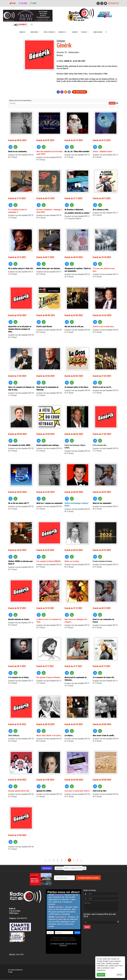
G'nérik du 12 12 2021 (73, 608)
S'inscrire (112, 103)
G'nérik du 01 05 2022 (74, 315)
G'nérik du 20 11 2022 (102, 198)
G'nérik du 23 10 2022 (102, 257)
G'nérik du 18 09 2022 (17, 780)
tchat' (33, 3)
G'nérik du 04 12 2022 (45, 198)
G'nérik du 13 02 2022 (45, 492)
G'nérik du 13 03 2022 (45, 434)
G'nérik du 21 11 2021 (45, 666)
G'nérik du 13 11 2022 (17, 257)
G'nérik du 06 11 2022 (45, 257)
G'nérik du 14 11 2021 (73, 666)
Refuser (120, 975)
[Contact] (69, 92)
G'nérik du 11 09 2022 (45, 780)
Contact (75, 32)
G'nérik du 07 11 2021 (101, 666)
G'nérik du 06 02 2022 (74, 492)
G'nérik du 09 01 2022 (74, 550)
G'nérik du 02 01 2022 (102, 550)
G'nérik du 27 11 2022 (73, 198)
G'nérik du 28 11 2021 (17, 666)
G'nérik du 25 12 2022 (74, 140)
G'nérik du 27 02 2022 (102, 434)
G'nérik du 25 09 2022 (102, 724)
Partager (47, 868)
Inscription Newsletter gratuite (88, 878)
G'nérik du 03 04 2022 (74, 376)
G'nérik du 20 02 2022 (17, 492)
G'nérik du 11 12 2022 (17, 198)
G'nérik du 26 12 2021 (17, 608)
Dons (13, 3)
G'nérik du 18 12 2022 (102, 140)
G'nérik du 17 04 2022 (17, 376)
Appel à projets (49, 32)
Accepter (101, 975)
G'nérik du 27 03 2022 (102, 376)
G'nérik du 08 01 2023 (17, 140)
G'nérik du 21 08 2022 (17, 835)
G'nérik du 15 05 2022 (17, 315)
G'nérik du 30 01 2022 (102, 492)
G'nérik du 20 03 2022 (17, 434)
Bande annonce (80, 92)
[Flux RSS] (66, 92)
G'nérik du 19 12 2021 (45, 608)
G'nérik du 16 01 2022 (45, 550)
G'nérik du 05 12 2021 (102, 608)
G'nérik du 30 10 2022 (74, 257)
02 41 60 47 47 (113, 3)
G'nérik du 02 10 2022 (74, 724)
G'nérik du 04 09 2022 (74, 780)
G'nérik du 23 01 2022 (17, 550)
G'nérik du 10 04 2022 (45, 376)
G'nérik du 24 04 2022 (102, 315)
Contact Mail (20, 954)
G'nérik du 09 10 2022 (45, 724)
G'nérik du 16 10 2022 (17, 724)
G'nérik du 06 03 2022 (74, 434)
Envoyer (87, 927)
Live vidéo (23, 3)
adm (10, 972)
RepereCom (19, 970)
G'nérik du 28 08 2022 (102, 780)
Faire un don (98, 32)
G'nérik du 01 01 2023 (45, 140)
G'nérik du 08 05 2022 (46, 315)
